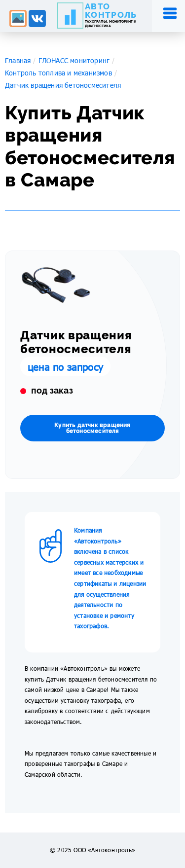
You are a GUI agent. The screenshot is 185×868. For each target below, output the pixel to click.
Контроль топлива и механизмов (58, 73)
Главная (18, 60)
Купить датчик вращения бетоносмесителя (92, 428)
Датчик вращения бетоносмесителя (63, 85)
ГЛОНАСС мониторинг (74, 60)
